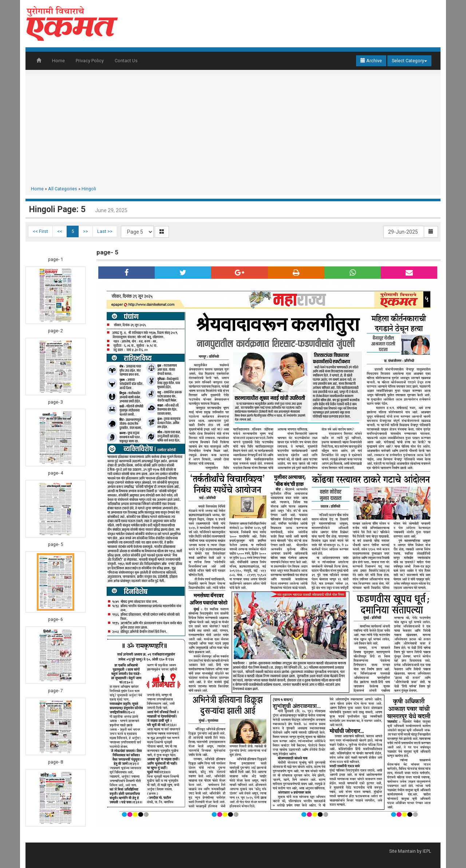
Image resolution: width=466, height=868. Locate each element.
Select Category (409, 61)
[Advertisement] (233, 131)
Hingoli (89, 189)
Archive (371, 61)
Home (58, 61)
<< (60, 231)
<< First (40, 231)
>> (86, 231)
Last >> (105, 231)
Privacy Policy (90, 61)
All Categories (63, 189)
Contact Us (126, 61)
